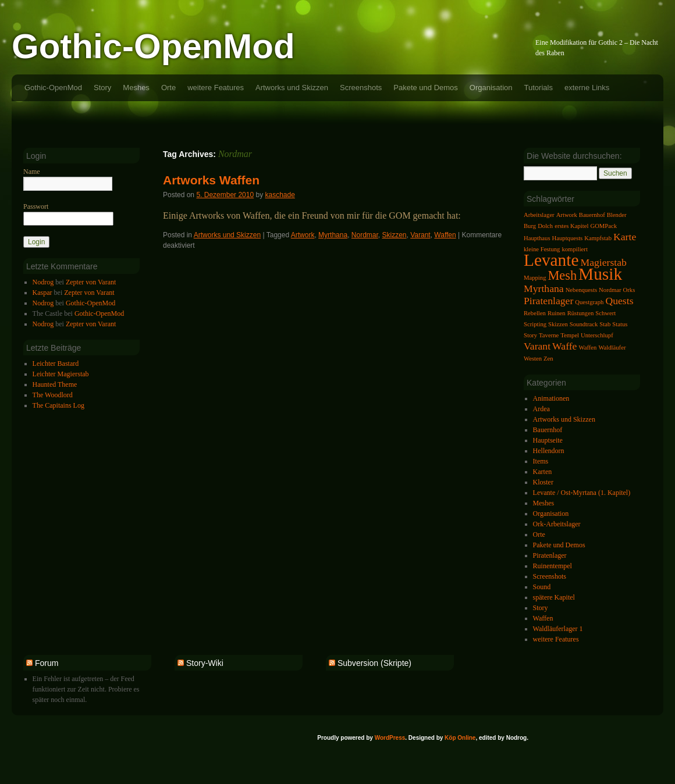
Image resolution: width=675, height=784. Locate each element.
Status (620, 324)
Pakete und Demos (426, 88)
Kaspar (42, 293)
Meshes (136, 88)
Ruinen (557, 313)
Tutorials (539, 88)
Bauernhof (592, 215)
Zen (548, 359)
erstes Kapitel (571, 226)
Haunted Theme (55, 384)
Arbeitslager (539, 215)
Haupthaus (537, 238)
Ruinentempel (553, 566)
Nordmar (365, 235)
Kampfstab (598, 238)
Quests (619, 301)
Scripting (535, 324)
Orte (168, 88)
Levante (551, 260)
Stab (605, 324)
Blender (617, 215)
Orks (629, 290)
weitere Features (216, 88)
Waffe (564, 346)
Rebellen (535, 313)
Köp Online (460, 738)
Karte (625, 237)
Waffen (445, 235)
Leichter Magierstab (61, 374)
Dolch (545, 226)
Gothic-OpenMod (153, 46)
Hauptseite (548, 440)
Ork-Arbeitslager (557, 524)
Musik (600, 274)
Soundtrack (584, 324)
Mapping (535, 278)
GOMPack (603, 226)
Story (102, 88)
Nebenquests (581, 290)
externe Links (587, 88)
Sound (542, 587)
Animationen (551, 398)
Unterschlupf (597, 335)
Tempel (570, 335)
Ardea (541, 409)
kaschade (280, 195)
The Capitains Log (58, 405)
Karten (543, 472)
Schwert (605, 313)
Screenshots (361, 88)
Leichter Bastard (56, 364)
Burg (530, 226)
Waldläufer (612, 348)
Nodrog (43, 282)
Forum (47, 663)
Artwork (303, 235)
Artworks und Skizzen (292, 88)
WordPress (390, 738)
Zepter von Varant (91, 282)
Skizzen (394, 235)
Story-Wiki (205, 663)
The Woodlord (53, 395)
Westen (533, 359)
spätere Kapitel (554, 597)
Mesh (562, 275)
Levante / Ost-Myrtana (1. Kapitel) (582, 493)
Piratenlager (548, 301)
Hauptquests (568, 238)
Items (541, 461)
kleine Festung (542, 249)
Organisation (491, 88)
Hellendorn (549, 451)
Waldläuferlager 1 (558, 629)
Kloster (543, 482)
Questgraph (589, 302)
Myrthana (333, 235)
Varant (420, 235)
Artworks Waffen (211, 180)
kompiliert (574, 249)
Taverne (549, 335)
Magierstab (603, 262)
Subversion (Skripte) (374, 663)
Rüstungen (581, 313)
